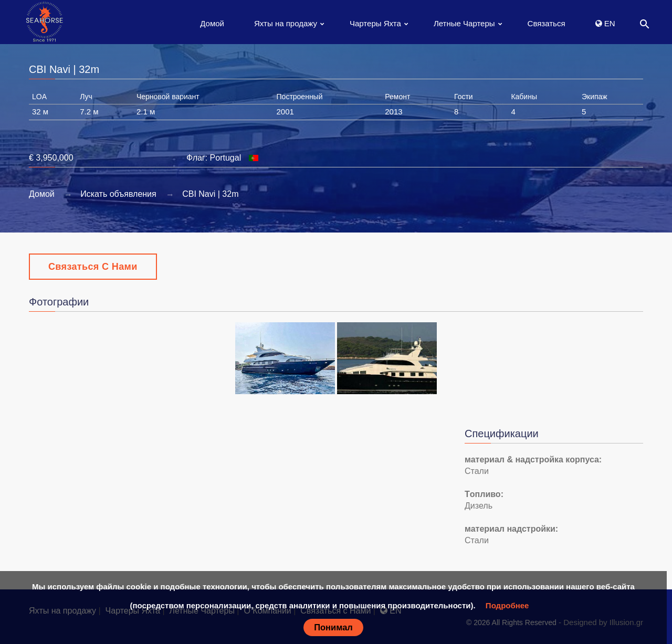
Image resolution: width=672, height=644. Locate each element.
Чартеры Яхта (375, 23)
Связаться (547, 23)
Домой (212, 23)
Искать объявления (118, 194)
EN (605, 23)
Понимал (333, 627)
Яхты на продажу (286, 23)
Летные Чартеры (464, 23)
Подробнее (507, 605)
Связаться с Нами (93, 267)
